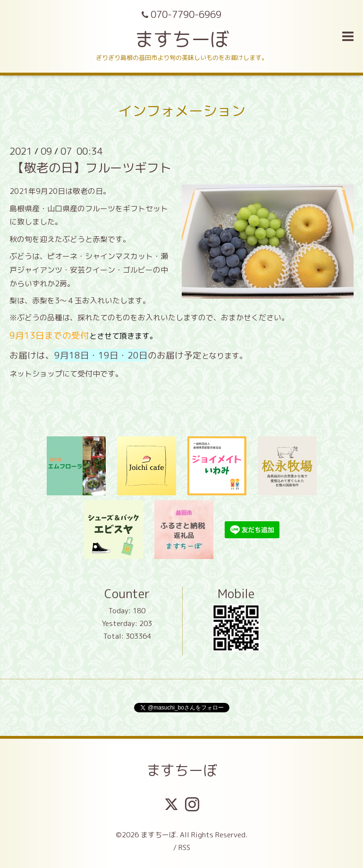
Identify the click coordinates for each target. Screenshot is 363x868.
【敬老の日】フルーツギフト (92, 167)
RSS (184, 847)
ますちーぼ (182, 39)
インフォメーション (182, 111)
